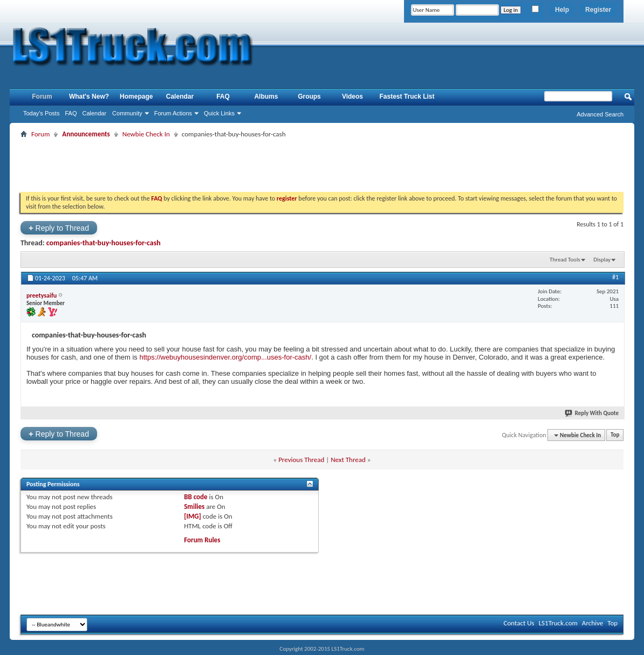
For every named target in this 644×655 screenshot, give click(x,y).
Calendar (94, 113)
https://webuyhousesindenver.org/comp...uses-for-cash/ (225, 357)
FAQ (71, 113)
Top (615, 435)
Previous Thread (301, 460)
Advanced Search (600, 114)
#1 (615, 277)
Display (602, 260)
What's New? (89, 96)
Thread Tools (565, 260)
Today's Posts (42, 113)
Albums (266, 96)
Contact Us (519, 623)
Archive (592, 623)
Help (562, 10)
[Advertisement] (322, 165)
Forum (42, 96)
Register (598, 10)
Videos (352, 96)
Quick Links (219, 113)
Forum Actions (173, 113)
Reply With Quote (592, 413)
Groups (309, 96)
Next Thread (348, 460)
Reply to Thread (59, 228)
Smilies (194, 506)
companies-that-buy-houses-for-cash (104, 243)
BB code (196, 497)
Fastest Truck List (407, 96)
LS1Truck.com (558, 623)
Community (127, 113)
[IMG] (193, 516)
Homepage (136, 96)
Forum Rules (202, 540)
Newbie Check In (146, 134)
